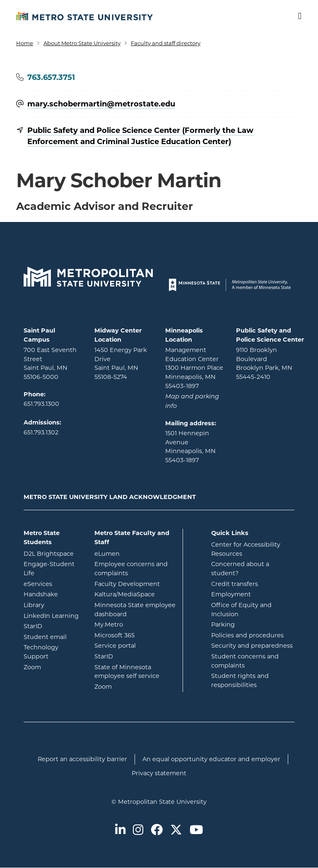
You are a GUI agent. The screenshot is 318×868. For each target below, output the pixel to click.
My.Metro (135, 624)
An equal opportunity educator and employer (211, 759)
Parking (223, 624)
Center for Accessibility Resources (246, 549)
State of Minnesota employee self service (135, 672)
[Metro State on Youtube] (196, 831)
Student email (53, 637)
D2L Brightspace (53, 553)
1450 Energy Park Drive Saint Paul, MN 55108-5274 (121, 363)
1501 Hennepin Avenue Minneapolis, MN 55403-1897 (190, 447)
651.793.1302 (41, 432)
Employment (231, 594)
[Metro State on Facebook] (157, 831)
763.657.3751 (51, 77)
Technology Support (41, 652)
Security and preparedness (252, 646)
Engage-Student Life (53, 569)
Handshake (53, 594)
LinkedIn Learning (53, 615)
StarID (53, 626)
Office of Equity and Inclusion (241, 610)
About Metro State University (82, 43)
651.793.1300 (41, 404)
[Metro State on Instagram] (138, 831)
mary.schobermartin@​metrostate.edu (101, 104)
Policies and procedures (247, 635)
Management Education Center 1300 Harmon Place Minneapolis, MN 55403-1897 (194, 368)
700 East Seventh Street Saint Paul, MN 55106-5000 (50, 363)
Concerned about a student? (240, 569)
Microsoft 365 (135, 635)
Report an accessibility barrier (82, 759)
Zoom (53, 667)
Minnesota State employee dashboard (135, 610)
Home (25, 43)
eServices (53, 583)
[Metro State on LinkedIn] (120, 831)
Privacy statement (159, 773)
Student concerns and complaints (245, 661)
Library (53, 605)
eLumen (135, 553)
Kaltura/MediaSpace (135, 594)
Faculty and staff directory (166, 43)
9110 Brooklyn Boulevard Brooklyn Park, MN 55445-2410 (264, 363)
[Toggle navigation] (294, 16)
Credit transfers (235, 584)
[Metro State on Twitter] (176, 831)
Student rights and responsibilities (240, 680)
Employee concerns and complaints (131, 569)
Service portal (135, 645)
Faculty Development (127, 584)
